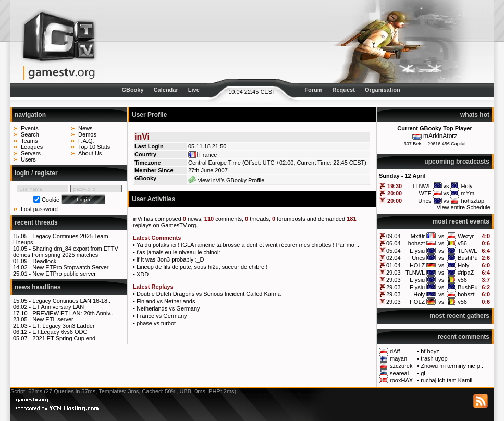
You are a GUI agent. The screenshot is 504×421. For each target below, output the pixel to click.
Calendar (166, 90)
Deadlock (44, 261)
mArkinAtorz (440, 136)
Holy (463, 265)
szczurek (401, 366)
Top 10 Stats (94, 147)
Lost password (39, 209)
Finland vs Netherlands (166, 301)
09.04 (394, 236)
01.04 (394, 265)
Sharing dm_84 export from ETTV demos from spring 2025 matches (66, 252)
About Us (90, 153)
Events (30, 128)
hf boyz (430, 351)
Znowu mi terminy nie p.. (452, 366)
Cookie (51, 200)
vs (441, 236)
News (85, 128)
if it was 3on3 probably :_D (170, 259)
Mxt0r (418, 236)
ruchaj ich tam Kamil (446, 380)
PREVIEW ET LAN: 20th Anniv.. (73, 313)
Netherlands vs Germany (168, 308)
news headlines (38, 287)
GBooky (132, 90)
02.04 (394, 258)
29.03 (394, 273)
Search (30, 134)
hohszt (416, 243)
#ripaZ (466, 273)
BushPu (468, 258)
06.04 (394, 243)
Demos (87, 134)
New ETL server (53, 319)
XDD (143, 274)
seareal (399, 373)
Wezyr (466, 236)
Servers (31, 153)
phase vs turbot (156, 323)
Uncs (418, 258)
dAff (395, 351)
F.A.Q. (86, 141)
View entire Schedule (464, 207)
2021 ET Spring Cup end (64, 338)
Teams (29, 141)
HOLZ (417, 265)
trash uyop (434, 358)
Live (194, 90)
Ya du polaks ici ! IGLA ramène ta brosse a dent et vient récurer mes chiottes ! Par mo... (248, 245)
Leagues (32, 147)
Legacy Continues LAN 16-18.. (71, 301)
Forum (313, 90)
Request (344, 90)
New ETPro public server (64, 274)
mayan (398, 358)
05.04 (394, 251)
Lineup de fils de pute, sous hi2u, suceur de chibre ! (202, 267)
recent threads (36, 222)
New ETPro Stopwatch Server (70, 267)
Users (28, 159)
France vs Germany (162, 316)
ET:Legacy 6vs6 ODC (60, 332)
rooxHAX (401, 380)
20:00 (395, 193)
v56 (462, 243)
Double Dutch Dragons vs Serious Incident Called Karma (209, 294)
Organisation (383, 90)
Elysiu (417, 251)
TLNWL (467, 251)
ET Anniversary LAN (58, 307)
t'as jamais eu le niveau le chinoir (179, 252)
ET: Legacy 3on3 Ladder (63, 326)
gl (423, 373)
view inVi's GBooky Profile (226, 180)
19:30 (395, 186)
